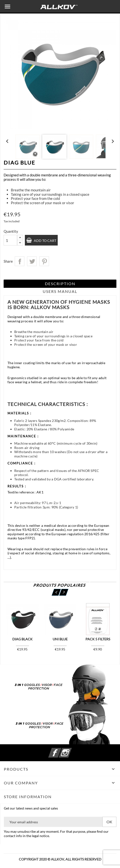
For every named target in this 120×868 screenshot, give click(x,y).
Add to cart (45, 241)
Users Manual (60, 291)
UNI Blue (60, 639)
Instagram (71, 750)
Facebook (61, 750)
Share (20, 261)
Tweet (32, 261)
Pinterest (44, 261)
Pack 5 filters (98, 639)
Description (60, 284)
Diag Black (22, 639)
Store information (28, 797)
